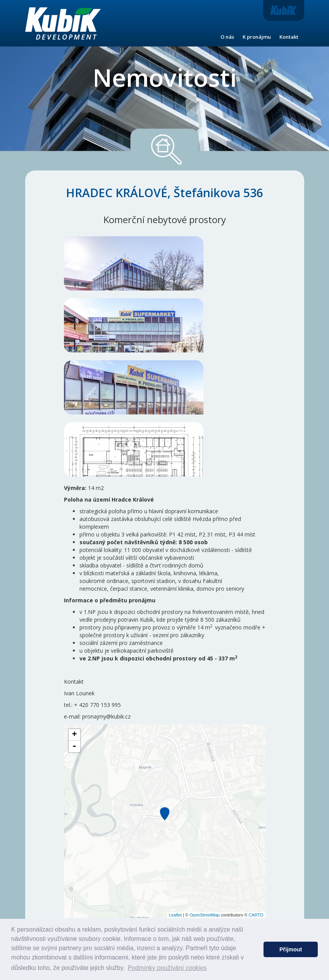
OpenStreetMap (205, 915)
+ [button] (74, 735)
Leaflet (175, 915)
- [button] (74, 746)
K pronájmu (257, 37)
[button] (256, 949)
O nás (227, 37)
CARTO (256, 915)
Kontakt (289, 37)
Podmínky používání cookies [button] (167, 968)
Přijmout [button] (291, 949)
